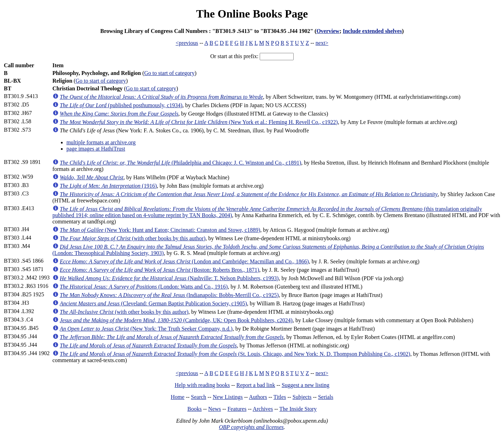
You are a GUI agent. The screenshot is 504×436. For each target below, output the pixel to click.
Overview (328, 31)
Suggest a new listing (306, 385)
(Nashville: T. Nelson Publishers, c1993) (169, 278)
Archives (263, 409)
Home (178, 397)
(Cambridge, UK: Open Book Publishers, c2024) (176, 320)
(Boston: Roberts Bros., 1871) (160, 270)
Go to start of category (169, 73)
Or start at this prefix (234, 56)
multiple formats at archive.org (101, 142)
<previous (187, 43)
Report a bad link (256, 385)
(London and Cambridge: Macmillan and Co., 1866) (184, 261)
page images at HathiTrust (96, 149)
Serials (326, 397)
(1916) (108, 186)
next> (322, 43)
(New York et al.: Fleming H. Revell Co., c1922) (199, 122)
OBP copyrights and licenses (251, 427)
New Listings (228, 397)
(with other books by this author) (133, 238)
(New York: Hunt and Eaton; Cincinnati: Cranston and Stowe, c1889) (160, 230)
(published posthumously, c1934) (121, 105)
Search (199, 397)
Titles (280, 397)
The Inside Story (298, 409)
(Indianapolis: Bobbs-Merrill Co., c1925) (169, 295)
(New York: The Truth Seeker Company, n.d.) (146, 329)
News (215, 409)
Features (237, 409)
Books (194, 409)
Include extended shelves (372, 31)
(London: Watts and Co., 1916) (144, 287)
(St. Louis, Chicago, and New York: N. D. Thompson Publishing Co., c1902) (235, 354)
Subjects (302, 397)
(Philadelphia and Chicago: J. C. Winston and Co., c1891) (181, 163)
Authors (258, 397)
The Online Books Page (252, 14)
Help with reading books (202, 385)
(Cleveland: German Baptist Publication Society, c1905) (153, 303)
